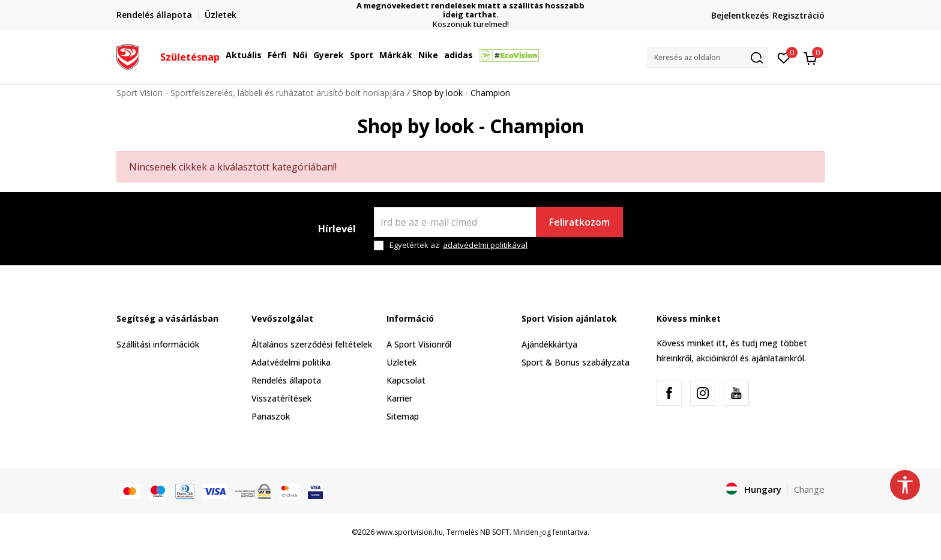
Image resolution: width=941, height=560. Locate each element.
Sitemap (403, 416)
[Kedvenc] (784, 57)
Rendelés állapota (286, 380)
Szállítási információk (158, 344)
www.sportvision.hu (410, 532)
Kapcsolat (406, 380)
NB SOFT (495, 532)
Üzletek (401, 362)
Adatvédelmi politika (291, 362)
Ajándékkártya (549, 344)
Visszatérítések (281, 398)
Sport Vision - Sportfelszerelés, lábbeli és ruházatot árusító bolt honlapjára (260, 93)
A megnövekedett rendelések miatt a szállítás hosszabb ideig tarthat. (470, 10)
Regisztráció (798, 15)
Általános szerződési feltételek (312, 344)
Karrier (399, 398)
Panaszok (271, 416)
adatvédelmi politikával (485, 245)
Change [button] (809, 489)
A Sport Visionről (419, 344)
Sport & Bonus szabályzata (576, 362)
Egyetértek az (458, 245)
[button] (708, 57)
